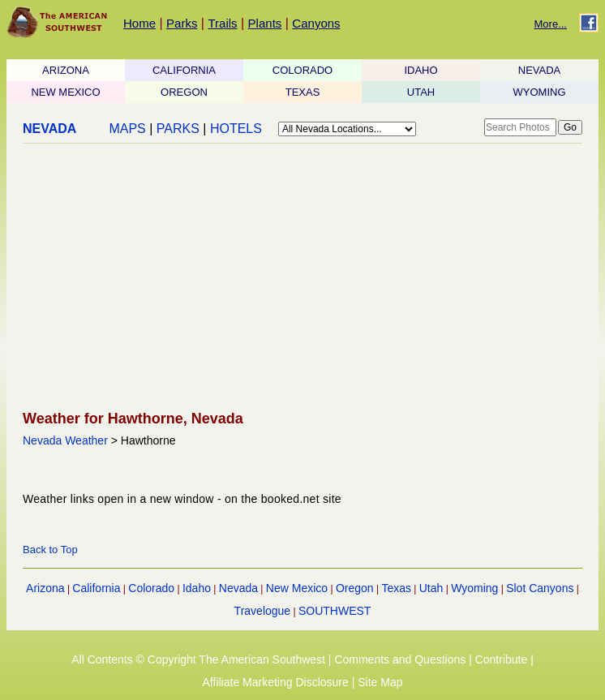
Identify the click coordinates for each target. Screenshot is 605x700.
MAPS (127, 129)
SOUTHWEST (335, 611)
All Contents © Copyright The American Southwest (198, 659)
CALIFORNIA (184, 70)
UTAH (421, 92)
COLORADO (302, 70)
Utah (431, 588)
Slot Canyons (540, 588)
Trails (222, 23)
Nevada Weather (65, 440)
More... (551, 24)
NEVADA (540, 70)
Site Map (380, 682)
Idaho (197, 588)
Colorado (151, 588)
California (96, 588)
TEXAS (303, 92)
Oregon (355, 588)
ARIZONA (66, 70)
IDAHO (420, 70)
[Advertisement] (298, 278)
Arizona (45, 588)
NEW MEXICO (65, 92)
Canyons (316, 23)
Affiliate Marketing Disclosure (276, 682)
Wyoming (474, 588)
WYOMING (540, 92)
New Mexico (297, 588)
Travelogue (263, 611)
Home (139, 23)
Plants (265, 23)
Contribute (502, 659)
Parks (182, 23)
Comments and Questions (400, 659)
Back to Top (50, 550)
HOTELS (236, 129)
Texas (396, 588)
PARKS (178, 129)
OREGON (184, 92)
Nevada (238, 588)
